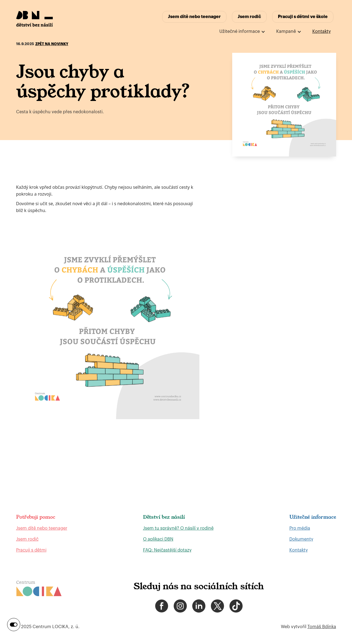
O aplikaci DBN (158, 539)
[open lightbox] (284, 105)
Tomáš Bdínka (322, 627)
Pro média (300, 528)
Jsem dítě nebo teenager (194, 17)
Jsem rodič (249, 17)
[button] (242, 32)
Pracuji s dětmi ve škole (303, 17)
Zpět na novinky (52, 44)
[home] (34, 19)
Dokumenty (301, 539)
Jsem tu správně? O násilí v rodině (178, 528)
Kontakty (322, 31)
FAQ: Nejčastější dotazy (167, 550)
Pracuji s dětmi (31, 550)
